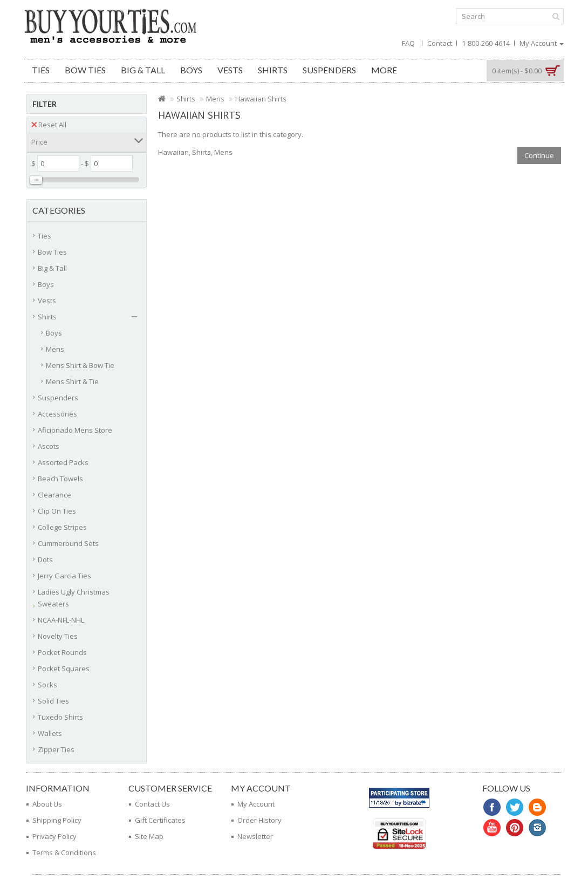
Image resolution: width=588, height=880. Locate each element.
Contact (440, 43)
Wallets (50, 733)
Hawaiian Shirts (261, 99)
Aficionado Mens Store (75, 430)
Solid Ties (53, 701)
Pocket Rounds (62, 652)
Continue (539, 155)
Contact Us (152, 804)
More (384, 70)
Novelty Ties (58, 636)
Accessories (57, 414)
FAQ (408, 43)
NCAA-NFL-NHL (61, 620)
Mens (55, 349)
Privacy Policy (54, 836)
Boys (191, 70)
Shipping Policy (57, 820)
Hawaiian (173, 152)
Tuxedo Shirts (60, 717)
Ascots (49, 446)
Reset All (49, 125)
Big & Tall (143, 70)
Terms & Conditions (64, 852)
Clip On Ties (57, 511)
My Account (256, 804)
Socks (47, 685)
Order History (259, 820)
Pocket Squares (64, 668)
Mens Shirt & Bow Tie (80, 365)
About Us (47, 804)
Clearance (54, 495)
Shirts (273, 70)
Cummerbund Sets (68, 543)
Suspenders (329, 70)
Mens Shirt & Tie (72, 381)
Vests (230, 70)
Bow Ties (85, 70)
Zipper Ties (56, 749)
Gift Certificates (160, 820)
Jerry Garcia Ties (64, 576)
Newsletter (255, 836)
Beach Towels (60, 479)
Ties (41, 70)
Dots (45, 560)
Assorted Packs (63, 462)
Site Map (149, 836)
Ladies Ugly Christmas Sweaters (74, 598)
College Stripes (62, 527)
